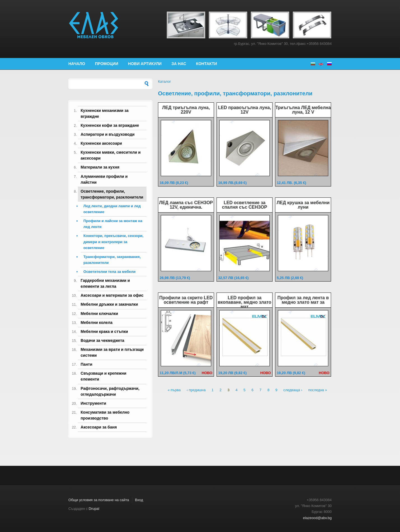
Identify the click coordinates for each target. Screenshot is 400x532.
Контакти (207, 64)
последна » (318, 390)
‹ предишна (196, 390)
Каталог (165, 81)
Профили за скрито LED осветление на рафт (186, 300)
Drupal (94, 509)
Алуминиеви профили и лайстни (104, 179)
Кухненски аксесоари (101, 143)
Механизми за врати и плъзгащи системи (112, 352)
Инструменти (93, 403)
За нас (179, 64)
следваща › (293, 390)
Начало (77, 64)
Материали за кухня (100, 167)
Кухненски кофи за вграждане (110, 125)
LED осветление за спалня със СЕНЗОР (244, 205)
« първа (174, 390)
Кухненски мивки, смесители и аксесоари (111, 155)
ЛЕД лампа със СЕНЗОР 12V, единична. (186, 205)
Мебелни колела (97, 323)
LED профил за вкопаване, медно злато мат (245, 302)
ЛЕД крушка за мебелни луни (303, 205)
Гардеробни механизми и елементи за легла (105, 283)
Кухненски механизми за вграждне (105, 113)
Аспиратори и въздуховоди (108, 134)
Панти (87, 364)
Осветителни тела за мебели (110, 272)
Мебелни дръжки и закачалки (109, 304)
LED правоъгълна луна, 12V (244, 110)
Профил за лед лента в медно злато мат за (303, 300)
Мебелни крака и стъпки (104, 331)
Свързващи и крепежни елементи (104, 376)
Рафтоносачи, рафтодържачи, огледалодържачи (110, 391)
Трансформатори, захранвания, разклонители (112, 260)
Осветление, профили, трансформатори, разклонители (112, 194)
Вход (139, 500)
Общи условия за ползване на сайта (99, 500)
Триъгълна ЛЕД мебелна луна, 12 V (303, 110)
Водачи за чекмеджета (103, 340)
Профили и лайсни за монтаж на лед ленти (113, 224)
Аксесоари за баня (99, 427)
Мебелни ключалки (99, 314)
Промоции (107, 64)
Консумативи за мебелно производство (105, 415)
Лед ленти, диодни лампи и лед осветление (112, 209)
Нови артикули (145, 64)
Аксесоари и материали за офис (112, 295)
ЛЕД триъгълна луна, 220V (186, 110)
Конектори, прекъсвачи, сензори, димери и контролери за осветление (113, 242)
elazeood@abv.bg (317, 518)
